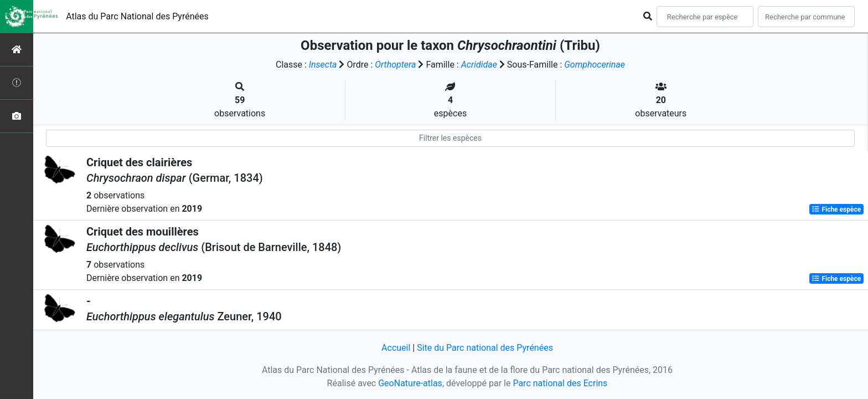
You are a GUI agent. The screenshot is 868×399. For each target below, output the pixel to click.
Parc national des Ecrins (560, 383)
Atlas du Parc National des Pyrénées (137, 16)
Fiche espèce (836, 209)
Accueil (396, 348)
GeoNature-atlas (410, 383)
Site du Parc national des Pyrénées (485, 348)
